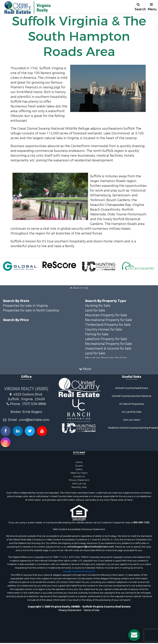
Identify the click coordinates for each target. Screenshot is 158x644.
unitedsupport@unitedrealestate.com (91, 547)
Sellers (79, 469)
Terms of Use (79, 484)
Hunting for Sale (98, 306)
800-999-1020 (141, 523)
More (85, 369)
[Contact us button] (134, 635)
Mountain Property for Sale (106, 315)
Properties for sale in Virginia (25, 306)
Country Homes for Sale (104, 329)
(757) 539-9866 (34, 404)
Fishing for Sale (97, 334)
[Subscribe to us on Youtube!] (42, 431)
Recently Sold (79, 487)
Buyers (79, 466)
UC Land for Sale (132, 412)
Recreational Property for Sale (109, 320)
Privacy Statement (79, 480)
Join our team (132, 420)
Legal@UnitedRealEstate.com (79, 571)
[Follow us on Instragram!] (6, 442)
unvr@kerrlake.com (34, 420)
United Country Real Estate (132, 388)
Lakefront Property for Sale (106, 339)
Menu (152, 7)
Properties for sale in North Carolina (31, 310)
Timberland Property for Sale (108, 325)
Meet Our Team (79, 473)
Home (79, 462)
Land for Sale (95, 310)
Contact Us (79, 476)
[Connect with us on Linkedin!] (18, 431)
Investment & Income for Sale (108, 349)
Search (140, 7)
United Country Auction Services (132, 396)
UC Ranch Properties (132, 404)
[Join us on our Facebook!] (6, 431)
